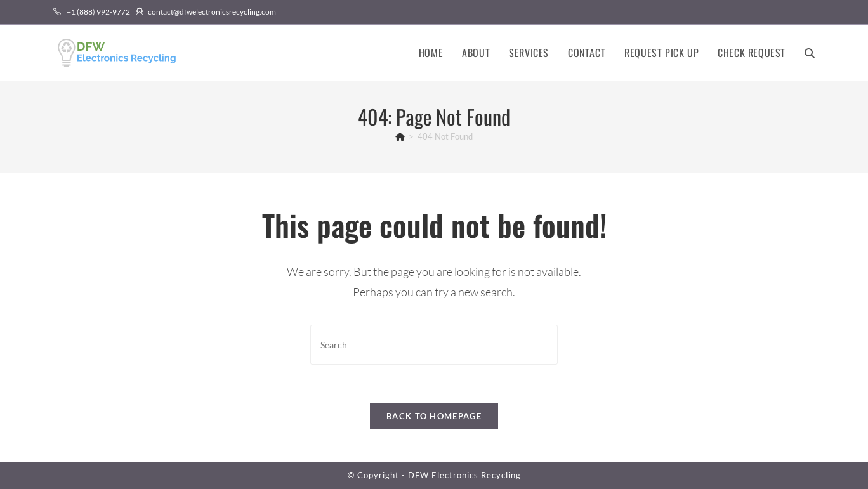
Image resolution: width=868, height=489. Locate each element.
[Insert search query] (434, 345)
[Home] (400, 136)
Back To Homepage (434, 416)
